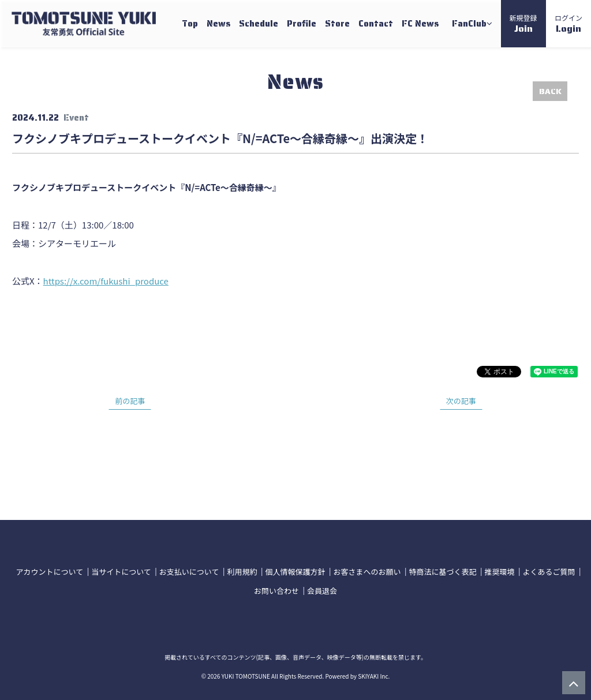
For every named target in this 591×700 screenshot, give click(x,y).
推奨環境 (499, 572)
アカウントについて (50, 572)
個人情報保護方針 (295, 572)
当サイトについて (121, 572)
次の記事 (461, 401)
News (218, 24)
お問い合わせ (276, 591)
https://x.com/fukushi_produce (106, 281)
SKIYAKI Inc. (374, 676)
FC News (420, 24)
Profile (302, 24)
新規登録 (523, 24)
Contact (376, 24)
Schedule (259, 24)
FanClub (472, 24)
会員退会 (322, 591)
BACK (550, 91)
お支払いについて (189, 572)
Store (337, 24)
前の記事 (130, 401)
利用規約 (242, 572)
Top (190, 24)
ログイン (568, 24)
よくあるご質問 (549, 572)
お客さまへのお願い (367, 572)
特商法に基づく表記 (442, 572)
